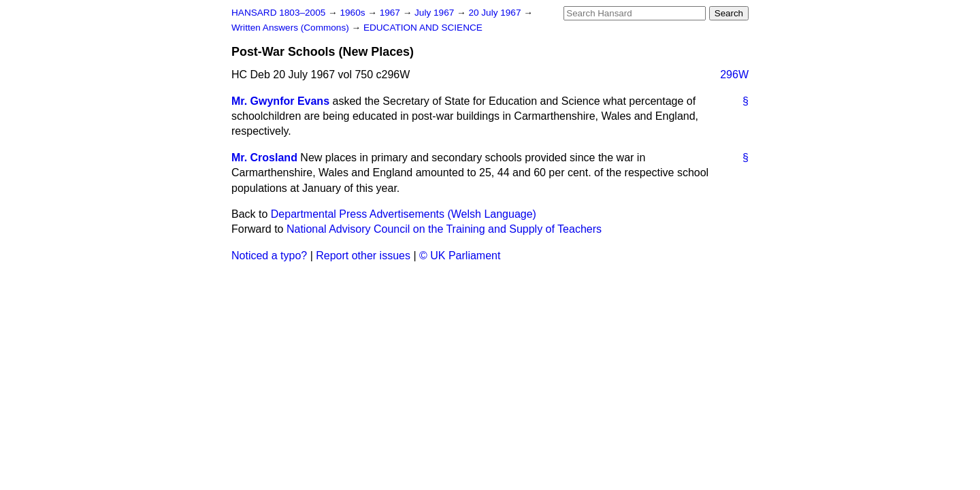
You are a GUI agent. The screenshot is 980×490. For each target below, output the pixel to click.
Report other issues (363, 256)
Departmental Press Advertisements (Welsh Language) (404, 214)
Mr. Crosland (264, 158)
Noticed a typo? (269, 256)
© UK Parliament (460, 256)
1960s (354, 13)
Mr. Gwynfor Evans (280, 101)
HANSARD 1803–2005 (278, 13)
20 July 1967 (496, 13)
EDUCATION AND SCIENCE (423, 28)
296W (734, 75)
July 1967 (436, 13)
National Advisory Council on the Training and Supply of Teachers (444, 229)
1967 (391, 13)
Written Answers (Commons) (292, 28)
